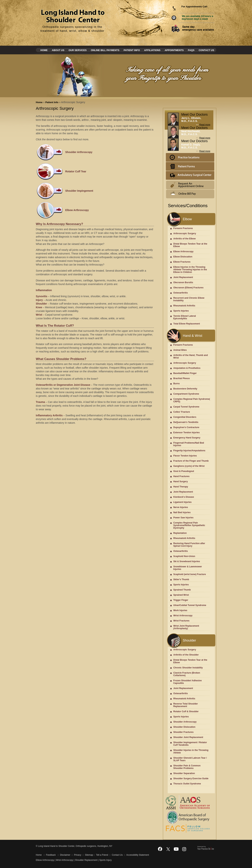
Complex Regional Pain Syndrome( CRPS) (192, 400)
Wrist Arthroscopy (183, 616)
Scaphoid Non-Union (184, 556)
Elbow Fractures (182, 262)
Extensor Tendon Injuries (186, 433)
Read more (205, 125)
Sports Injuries (181, 311)
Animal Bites (180, 350)
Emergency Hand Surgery (187, 438)
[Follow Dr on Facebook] (160, 849)
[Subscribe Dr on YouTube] (176, 849)
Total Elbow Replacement (186, 324)
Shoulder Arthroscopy (185, 722)
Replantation (180, 533)
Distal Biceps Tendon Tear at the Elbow (190, 245)
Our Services (77, 50)
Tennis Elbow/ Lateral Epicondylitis (184, 317)
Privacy (78, 855)
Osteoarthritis (180, 293)
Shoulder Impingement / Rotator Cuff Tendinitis (190, 744)
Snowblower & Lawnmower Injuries (187, 568)
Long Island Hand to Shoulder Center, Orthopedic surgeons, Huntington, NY (75, 846)
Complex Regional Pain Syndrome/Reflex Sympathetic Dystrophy (189, 525)
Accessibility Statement (138, 855)
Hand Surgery (180, 482)
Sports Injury (105, 860)
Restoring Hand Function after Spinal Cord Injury (189, 545)
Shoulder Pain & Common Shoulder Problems (187, 767)
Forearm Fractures (183, 228)
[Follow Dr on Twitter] (168, 849)
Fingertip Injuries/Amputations (189, 451)
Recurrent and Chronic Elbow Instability (189, 299)
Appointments (174, 50)
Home (44, 50)
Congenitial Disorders (185, 417)
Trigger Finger (181, 600)
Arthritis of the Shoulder (186, 655)
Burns (176, 384)
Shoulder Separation (184, 773)
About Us (58, 50)
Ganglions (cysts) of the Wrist (189, 466)
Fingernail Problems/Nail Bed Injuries (189, 444)
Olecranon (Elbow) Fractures (188, 288)
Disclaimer (65, 855)
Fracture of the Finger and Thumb (191, 461)
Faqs (191, 50)
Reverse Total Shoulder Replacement (185, 705)
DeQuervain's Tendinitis (186, 422)
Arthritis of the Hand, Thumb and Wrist (190, 356)
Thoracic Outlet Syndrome (187, 784)
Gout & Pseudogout (184, 471)
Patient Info (132, 50)
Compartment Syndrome (186, 394)
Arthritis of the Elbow (184, 239)
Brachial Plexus (181, 378)
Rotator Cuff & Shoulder (186, 711)
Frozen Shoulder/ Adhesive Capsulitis (187, 682)
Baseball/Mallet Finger (185, 373)
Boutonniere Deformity (185, 389)
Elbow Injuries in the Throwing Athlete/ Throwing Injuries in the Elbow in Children (190, 270)
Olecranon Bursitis (183, 282)
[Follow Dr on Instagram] (184, 849)
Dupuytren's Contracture (186, 427)
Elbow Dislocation (183, 257)
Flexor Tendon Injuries (185, 456)
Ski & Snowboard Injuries (187, 561)
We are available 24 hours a (197, 17)
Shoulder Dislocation (184, 727)
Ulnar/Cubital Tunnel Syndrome (190, 605)
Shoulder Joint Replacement (188, 737)
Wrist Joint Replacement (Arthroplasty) (186, 627)
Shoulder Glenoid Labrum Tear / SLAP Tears (190, 759)
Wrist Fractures (181, 621)
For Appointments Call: (194, 7)
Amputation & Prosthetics (187, 368)
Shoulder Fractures (183, 732)
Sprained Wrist (181, 595)
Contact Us (206, 50)
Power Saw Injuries (183, 518)
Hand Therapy (181, 487)
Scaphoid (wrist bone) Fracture (190, 574)
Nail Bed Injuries (182, 512)
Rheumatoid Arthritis (184, 306)
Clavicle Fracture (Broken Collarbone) (187, 674)
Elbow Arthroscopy (183, 252)
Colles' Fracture (181, 412)
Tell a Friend (102, 855)
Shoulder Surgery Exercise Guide (191, 779)
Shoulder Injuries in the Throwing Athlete (191, 751)
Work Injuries (180, 610)
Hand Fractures (181, 476)
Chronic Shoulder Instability (188, 668)
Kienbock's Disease (184, 497)
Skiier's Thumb (181, 579)
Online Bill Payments (105, 50)
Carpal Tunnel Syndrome (186, 407)
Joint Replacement (183, 277)
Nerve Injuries (180, 507)
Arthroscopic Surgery (185, 233)
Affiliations (152, 50)
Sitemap (89, 855)
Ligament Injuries (182, 502)
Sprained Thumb (182, 590)
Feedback (51, 855)
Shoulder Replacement (86, 860)
